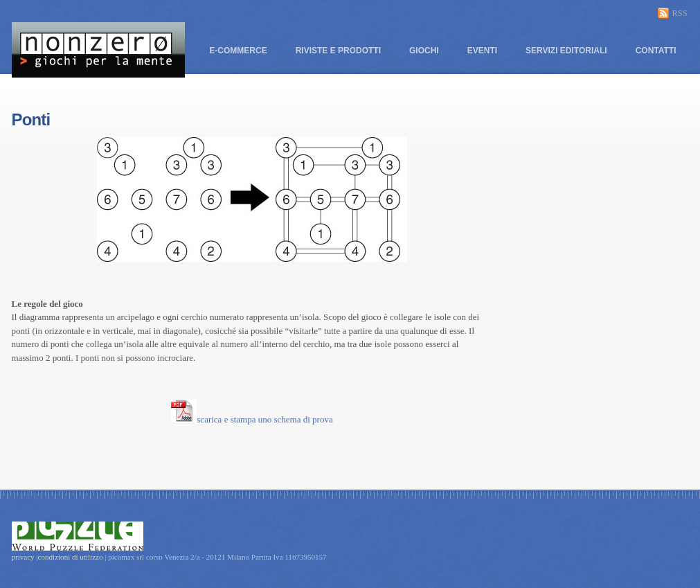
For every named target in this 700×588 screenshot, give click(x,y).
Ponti (31, 119)
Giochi (424, 51)
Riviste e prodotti (338, 51)
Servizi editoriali (566, 51)
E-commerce (238, 51)
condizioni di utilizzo (72, 557)
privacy (23, 557)
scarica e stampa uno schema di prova (252, 419)
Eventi (482, 51)
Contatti (656, 51)
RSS (680, 13)
